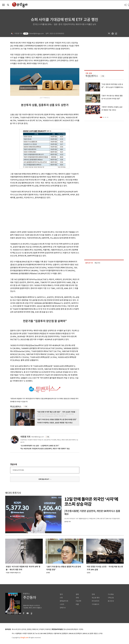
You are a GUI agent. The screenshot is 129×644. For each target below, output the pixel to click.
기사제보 (111, 594)
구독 (26, 34)
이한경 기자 (25, 437)
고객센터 (41, 629)
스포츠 (62, 604)
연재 (93, 594)
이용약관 (48, 629)
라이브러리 (95, 601)
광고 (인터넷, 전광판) (25, 629)
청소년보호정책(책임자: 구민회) (73, 629)
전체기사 (63, 608)
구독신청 (111, 598)
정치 (61, 594)
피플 (77, 604)
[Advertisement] (40, 214)
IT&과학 (78, 601)
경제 (77, 594)
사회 (61, 598)
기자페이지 (95, 604)
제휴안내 (35, 629)
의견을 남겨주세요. (18, 470)
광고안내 (111, 601)
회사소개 (15, 629)
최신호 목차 (96, 598)
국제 (77, 598)
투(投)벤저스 (16, 407)
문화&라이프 (64, 601)
